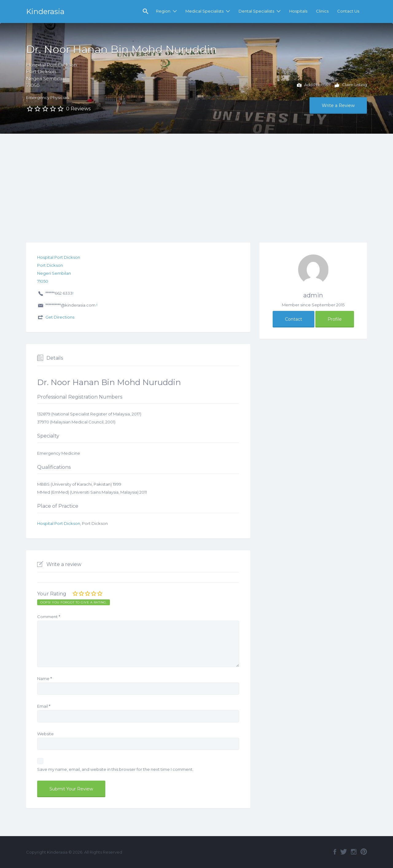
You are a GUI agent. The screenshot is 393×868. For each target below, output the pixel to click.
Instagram (354, 852)
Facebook (335, 852)
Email (44, 706)
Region (163, 11)
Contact (294, 319)
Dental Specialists (256, 11)
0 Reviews (78, 109)
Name (45, 679)
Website (45, 734)
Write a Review (338, 105)
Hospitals (298, 11)
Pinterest (364, 852)
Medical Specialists (204, 11)
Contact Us (348, 11)
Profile (335, 319)
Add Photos (312, 85)
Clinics (322, 11)
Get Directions (60, 317)
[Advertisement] (196, 180)
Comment (49, 617)
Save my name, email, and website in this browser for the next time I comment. (115, 769)
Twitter (344, 852)
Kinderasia (45, 11)
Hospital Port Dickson (59, 523)
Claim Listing (351, 85)
